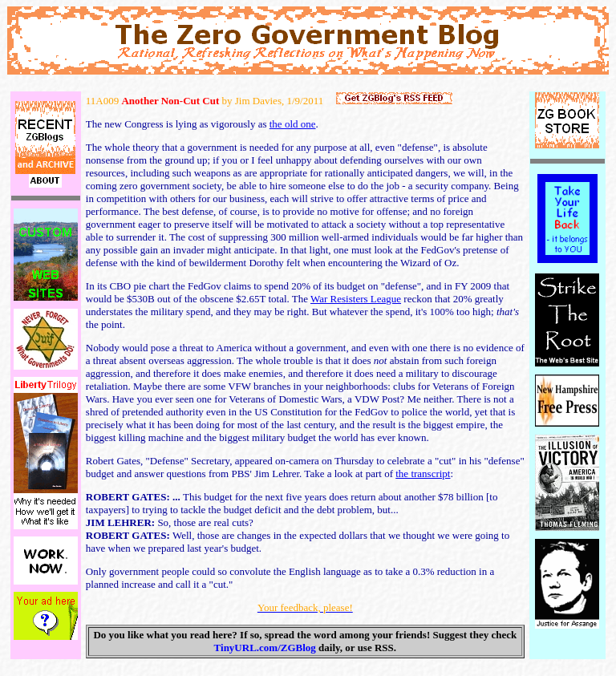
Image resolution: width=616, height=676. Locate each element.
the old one (293, 124)
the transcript (423, 474)
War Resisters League (356, 299)
